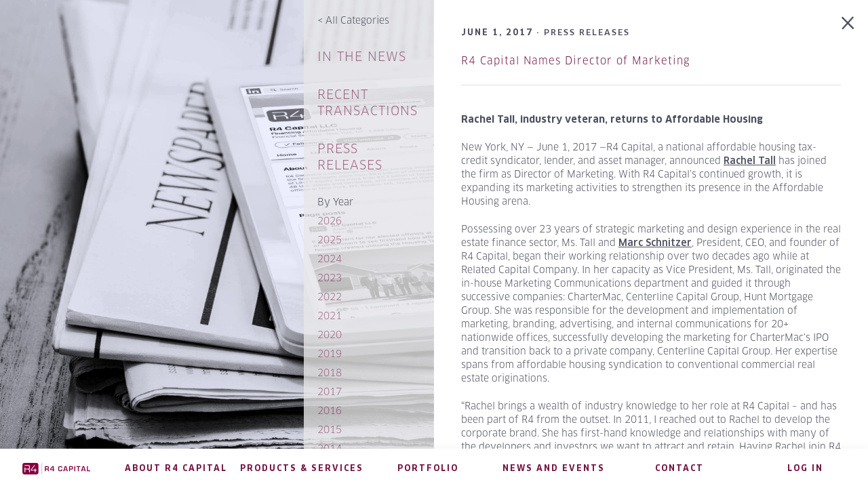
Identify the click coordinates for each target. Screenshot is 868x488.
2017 (330, 391)
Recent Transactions (368, 103)
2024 (330, 259)
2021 (330, 316)
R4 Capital (57, 468)
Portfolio (428, 468)
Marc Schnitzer (655, 243)
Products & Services (302, 468)
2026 (330, 221)
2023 (330, 278)
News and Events (554, 468)
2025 (330, 240)
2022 (330, 297)
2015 (330, 429)
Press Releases (350, 157)
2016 (330, 410)
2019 (330, 353)
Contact (679, 468)
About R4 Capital (176, 468)
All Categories (353, 20)
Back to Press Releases (848, 23)
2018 (330, 372)
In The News (362, 57)
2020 (330, 334)
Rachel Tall (750, 161)
